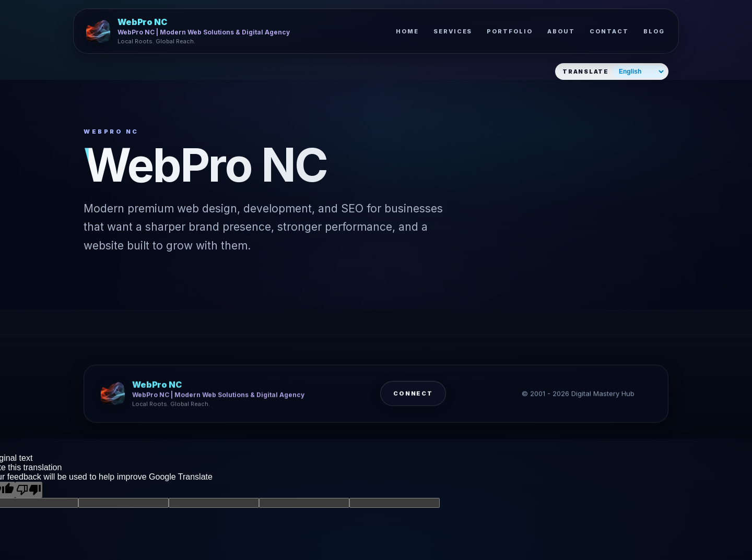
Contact (609, 31)
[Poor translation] (29, 490)
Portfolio (510, 31)
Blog (654, 31)
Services (453, 31)
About (561, 31)
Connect (413, 397)
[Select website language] (639, 72)
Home (407, 31)
